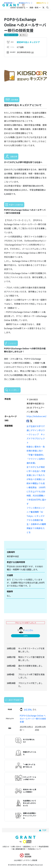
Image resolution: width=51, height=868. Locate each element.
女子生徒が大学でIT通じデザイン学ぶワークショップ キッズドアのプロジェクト (36, 434)
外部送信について (34, 849)
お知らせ (6, 847)
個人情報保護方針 (19, 849)
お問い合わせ (16, 847)
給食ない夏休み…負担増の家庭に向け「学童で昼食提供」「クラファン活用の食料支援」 (36, 455)
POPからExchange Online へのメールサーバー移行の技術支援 (33, 719)
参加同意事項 (44, 847)
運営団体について (30, 847)
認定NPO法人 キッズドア (28, 42)
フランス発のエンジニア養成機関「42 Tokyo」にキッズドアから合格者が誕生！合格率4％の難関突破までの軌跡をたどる (36, 520)
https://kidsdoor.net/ (37, 416)
